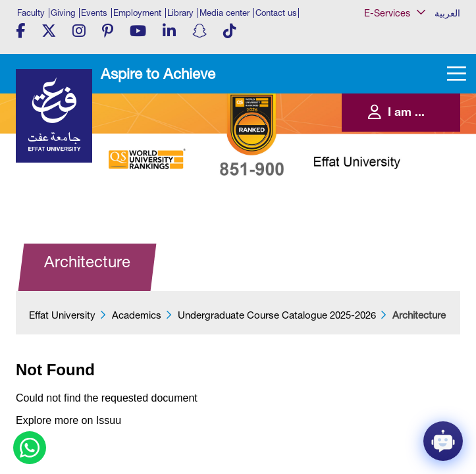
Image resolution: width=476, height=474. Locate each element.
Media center (225, 13)
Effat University (62, 315)
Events (94, 13)
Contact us (276, 13)
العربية (447, 13)
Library (180, 13)
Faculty (31, 13)
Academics (137, 315)
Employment (137, 13)
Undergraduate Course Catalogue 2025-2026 (277, 315)
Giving (63, 13)
